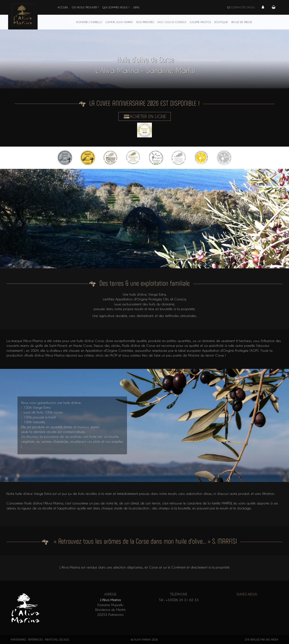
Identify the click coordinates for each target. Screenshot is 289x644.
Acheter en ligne (144, 116)
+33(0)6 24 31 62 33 (182, 600)
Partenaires (19, 639)
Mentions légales (57, 639)
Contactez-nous (241, 7)
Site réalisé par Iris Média (262, 639)
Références (35, 639)
